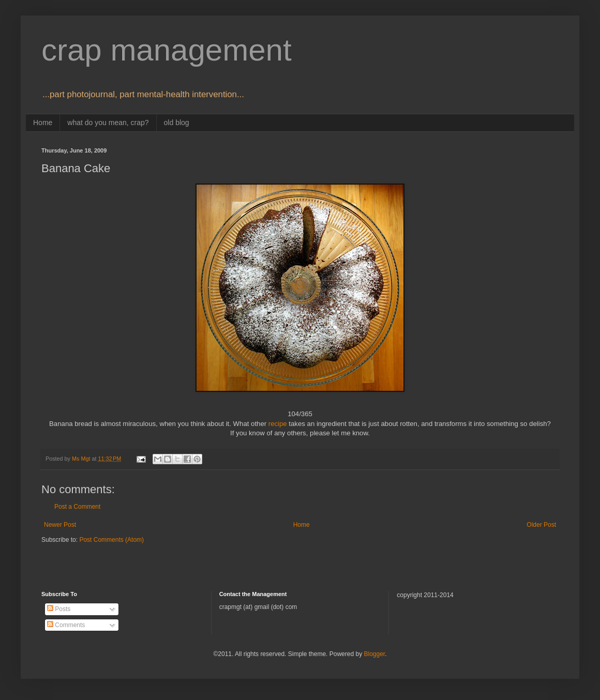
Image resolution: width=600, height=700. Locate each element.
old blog (177, 123)
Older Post (541, 525)
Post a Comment (77, 507)
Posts (59, 609)
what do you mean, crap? (108, 123)
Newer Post (60, 525)
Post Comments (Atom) (111, 540)
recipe (278, 424)
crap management (167, 50)
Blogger (374, 654)
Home (43, 123)
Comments (66, 625)
